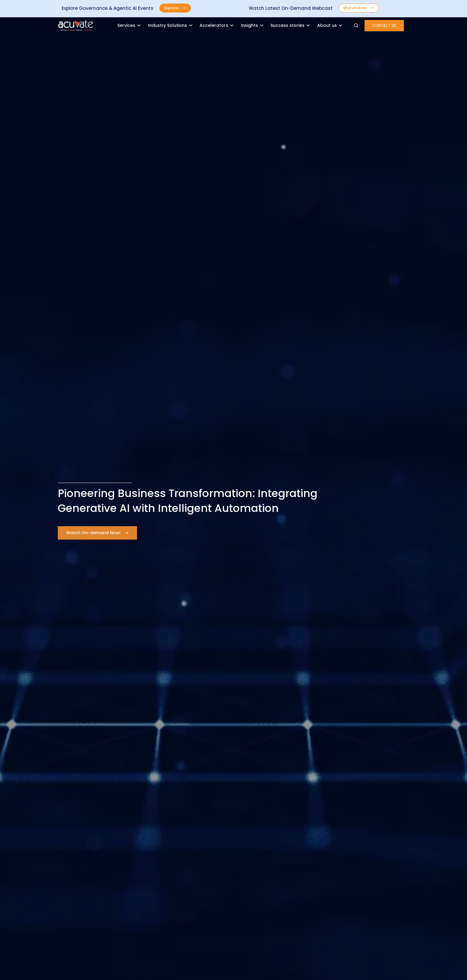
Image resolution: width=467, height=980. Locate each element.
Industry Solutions (168, 25)
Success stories (287, 25)
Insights (249, 25)
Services (126, 25)
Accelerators (214, 25)
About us (327, 25)
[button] (175, 8)
